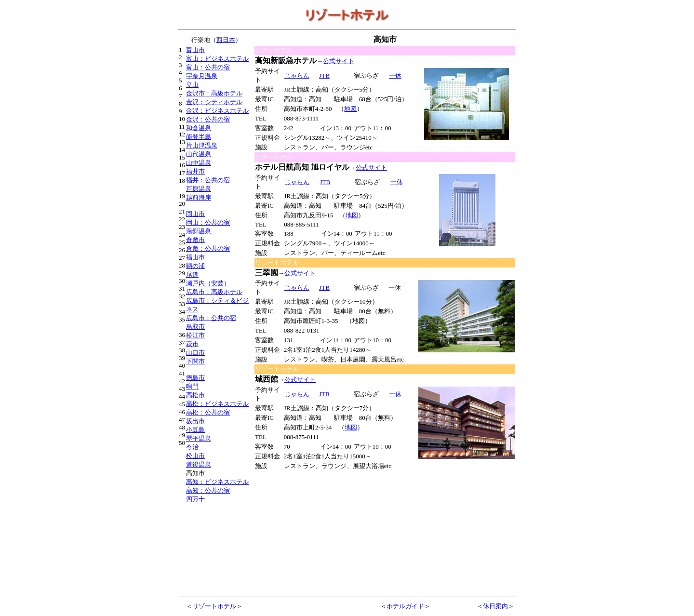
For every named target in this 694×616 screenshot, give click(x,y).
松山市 (195, 456)
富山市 (195, 50)
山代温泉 (199, 154)
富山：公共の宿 (208, 67)
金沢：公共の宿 (208, 119)
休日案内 (495, 606)
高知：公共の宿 (208, 490)
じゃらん (297, 75)
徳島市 (195, 378)
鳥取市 (195, 327)
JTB (324, 288)
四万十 (195, 499)
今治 (192, 447)
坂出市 (195, 421)
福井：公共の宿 (208, 180)
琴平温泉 (199, 438)
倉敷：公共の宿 (208, 248)
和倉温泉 (199, 128)
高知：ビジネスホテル (217, 482)
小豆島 (195, 430)
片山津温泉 (202, 145)
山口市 (195, 353)
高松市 (195, 395)
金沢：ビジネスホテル (217, 111)
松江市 (195, 335)
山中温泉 (199, 163)
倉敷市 (195, 240)
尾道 (192, 275)
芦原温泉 (199, 189)
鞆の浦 (195, 266)
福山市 (195, 257)
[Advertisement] (327, 531)
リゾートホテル (214, 606)
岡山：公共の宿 (208, 222)
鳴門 (192, 386)
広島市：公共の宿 (211, 318)
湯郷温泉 (199, 231)
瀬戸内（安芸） (208, 283)
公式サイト (339, 61)
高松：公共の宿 (208, 412)
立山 (192, 85)
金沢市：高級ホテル (214, 93)
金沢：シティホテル (214, 102)
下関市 (195, 361)
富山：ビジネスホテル (217, 59)
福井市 (195, 171)
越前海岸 (199, 197)
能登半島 (199, 137)
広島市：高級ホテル (214, 292)
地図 (350, 109)
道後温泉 (199, 464)
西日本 (226, 40)
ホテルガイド (405, 606)
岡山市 (195, 214)
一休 (395, 75)
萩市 (192, 344)
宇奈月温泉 (202, 76)
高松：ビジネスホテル (217, 404)
